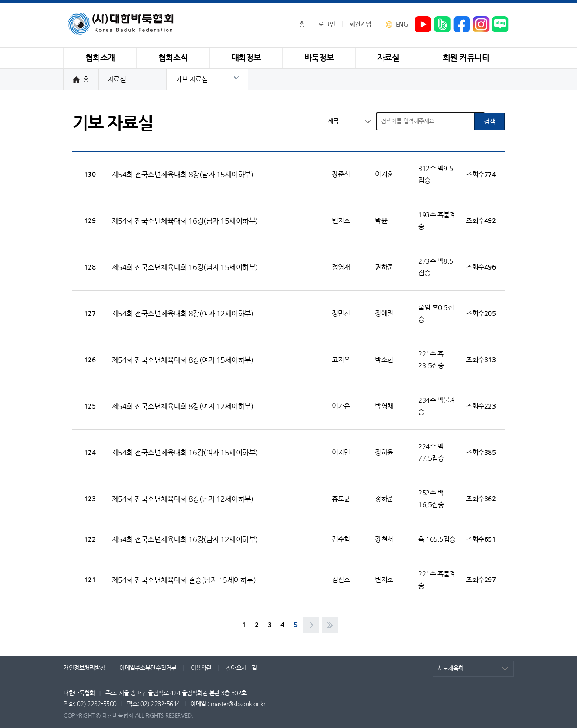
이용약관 (201, 668)
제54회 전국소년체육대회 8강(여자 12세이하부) (183, 314)
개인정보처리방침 (84, 668)
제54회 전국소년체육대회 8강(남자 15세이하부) (183, 175)
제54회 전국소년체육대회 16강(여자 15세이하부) (185, 453)
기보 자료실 (192, 79)
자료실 (117, 79)
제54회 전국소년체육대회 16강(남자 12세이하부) (185, 539)
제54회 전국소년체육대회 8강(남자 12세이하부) (183, 499)
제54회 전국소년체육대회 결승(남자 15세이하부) (184, 580)
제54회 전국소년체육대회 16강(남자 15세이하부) (185, 221)
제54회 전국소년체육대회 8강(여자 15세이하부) (183, 360)
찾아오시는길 (241, 668)
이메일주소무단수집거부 (148, 668)
